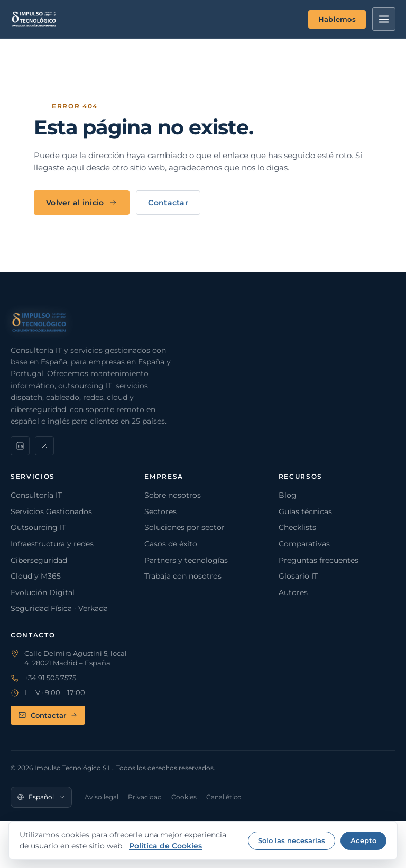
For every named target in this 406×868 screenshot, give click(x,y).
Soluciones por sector (184, 527)
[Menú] (384, 19)
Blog (288, 495)
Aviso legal (101, 797)
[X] (44, 446)
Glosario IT (298, 576)
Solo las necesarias (292, 840)
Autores (293, 592)
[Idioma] (41, 797)
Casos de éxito (171, 544)
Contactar (168, 203)
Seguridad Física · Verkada (59, 608)
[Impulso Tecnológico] (34, 19)
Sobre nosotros (173, 495)
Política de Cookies (165, 846)
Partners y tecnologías (186, 560)
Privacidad (145, 797)
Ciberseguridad (39, 560)
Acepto (363, 840)
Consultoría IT (36, 495)
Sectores (160, 511)
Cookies (184, 797)
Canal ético (224, 797)
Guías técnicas (305, 511)
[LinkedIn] (20, 446)
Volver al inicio (82, 203)
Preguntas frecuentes (319, 560)
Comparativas (304, 544)
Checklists (297, 527)
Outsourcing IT (38, 527)
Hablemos (337, 19)
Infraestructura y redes (52, 544)
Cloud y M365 (36, 576)
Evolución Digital (43, 592)
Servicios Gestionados (51, 511)
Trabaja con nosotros (183, 576)
